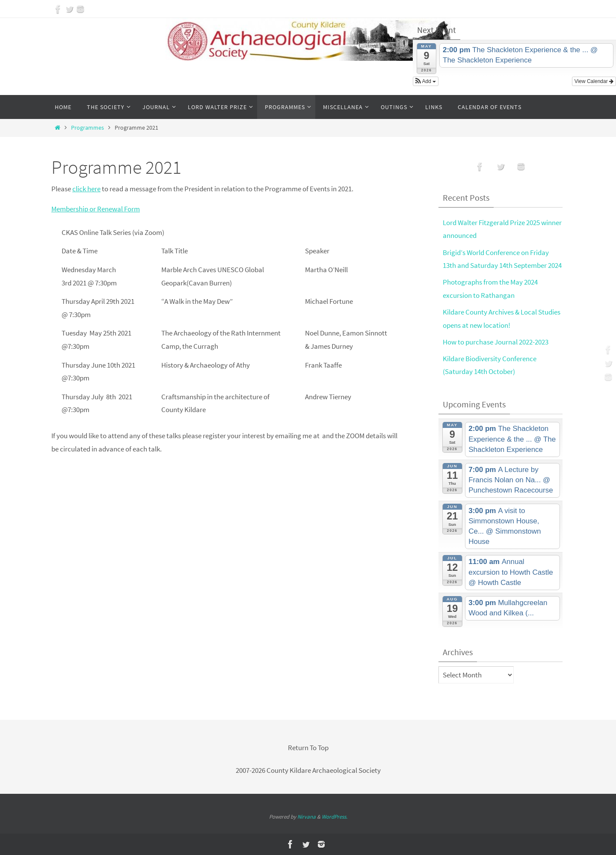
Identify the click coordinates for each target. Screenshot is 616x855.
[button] (426, 81)
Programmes (87, 128)
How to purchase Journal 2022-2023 (496, 342)
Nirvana (307, 817)
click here (86, 189)
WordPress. (335, 817)
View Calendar (594, 81)
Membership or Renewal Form (96, 209)
